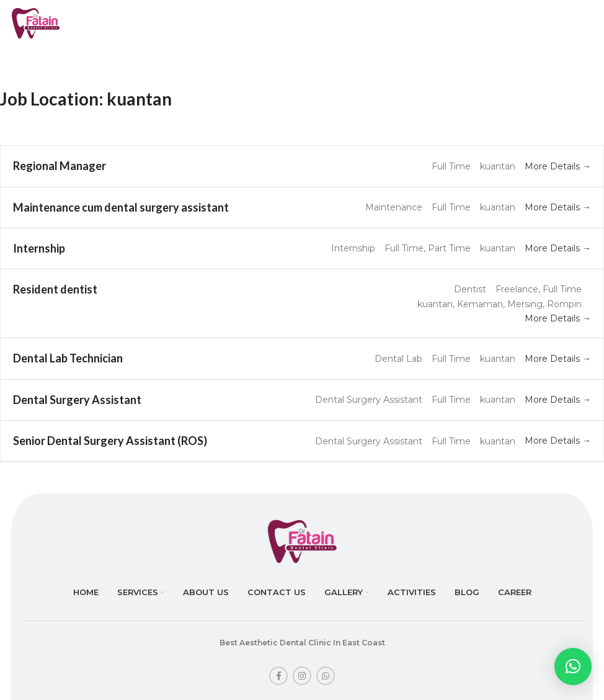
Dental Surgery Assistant (77, 400)
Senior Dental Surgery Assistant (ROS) (110, 441)
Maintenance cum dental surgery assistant (121, 207)
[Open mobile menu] (574, 24)
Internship (39, 248)
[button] (573, 666)
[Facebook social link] (278, 676)
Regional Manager (60, 166)
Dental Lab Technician (68, 358)
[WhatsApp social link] (326, 676)
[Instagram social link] (302, 676)
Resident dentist (55, 289)
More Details (558, 166)
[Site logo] (36, 22)
